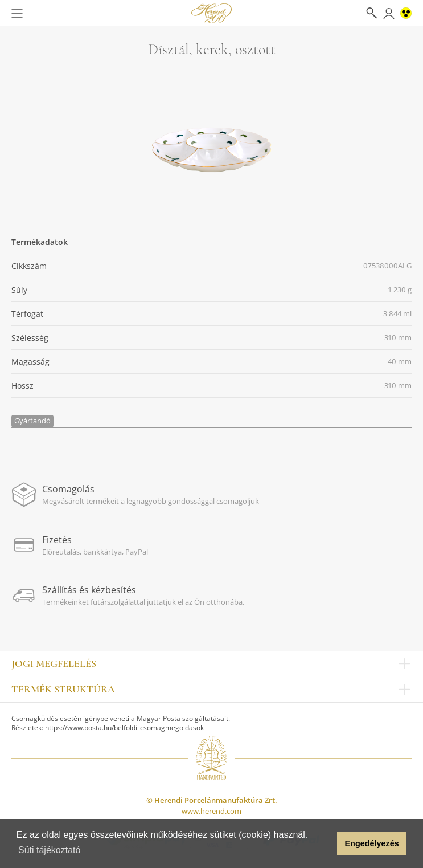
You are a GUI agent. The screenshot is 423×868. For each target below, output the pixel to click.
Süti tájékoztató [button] (49, 850)
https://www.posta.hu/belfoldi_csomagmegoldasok (124, 728)
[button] (325, 843)
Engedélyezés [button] (372, 843)
